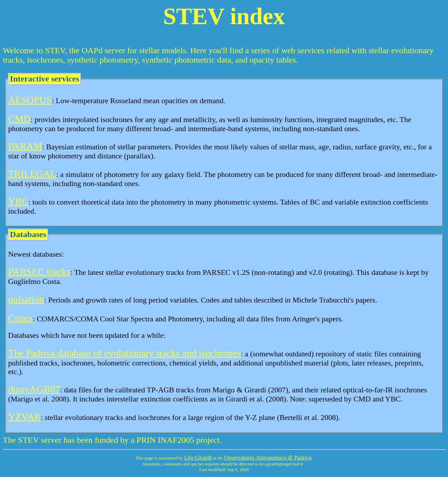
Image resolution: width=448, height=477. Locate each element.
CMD (19, 119)
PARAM (25, 146)
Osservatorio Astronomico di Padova (268, 458)
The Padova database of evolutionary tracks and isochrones (124, 353)
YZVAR (24, 417)
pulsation (26, 299)
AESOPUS (30, 100)
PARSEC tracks (39, 272)
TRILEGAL (32, 174)
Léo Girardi (198, 458)
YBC (18, 201)
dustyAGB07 (34, 389)
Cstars (20, 318)
